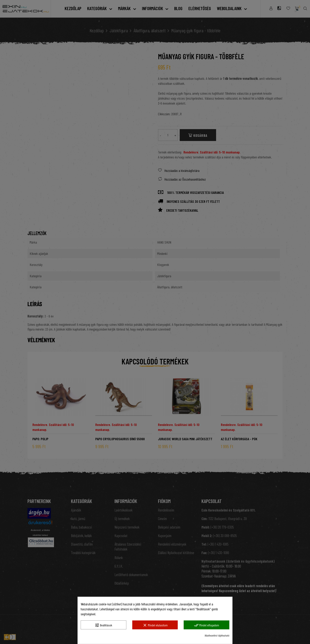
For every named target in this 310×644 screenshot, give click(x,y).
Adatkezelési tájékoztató (217, 635)
